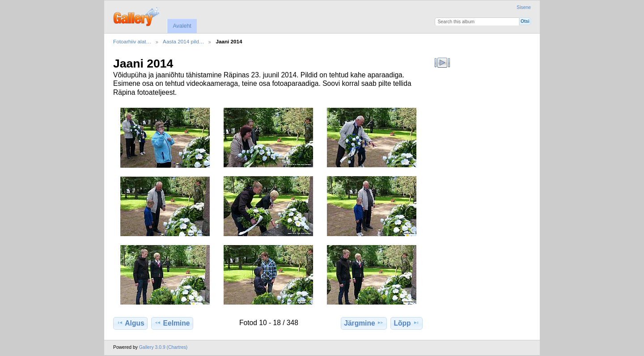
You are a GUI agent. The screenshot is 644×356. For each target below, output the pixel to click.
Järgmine (364, 323)
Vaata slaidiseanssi (443, 63)
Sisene (524, 7)
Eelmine (172, 323)
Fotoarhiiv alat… (132, 41)
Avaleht (182, 26)
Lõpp (407, 323)
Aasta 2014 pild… (183, 41)
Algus (130, 323)
